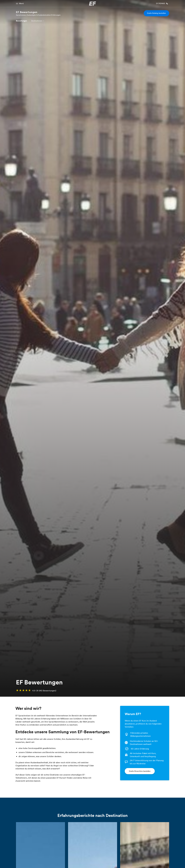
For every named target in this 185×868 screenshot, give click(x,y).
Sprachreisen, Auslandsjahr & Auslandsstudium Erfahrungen (38, 15)
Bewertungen (22, 21)
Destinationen (37, 21)
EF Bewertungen (27, 12)
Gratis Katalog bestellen (156, 13)
